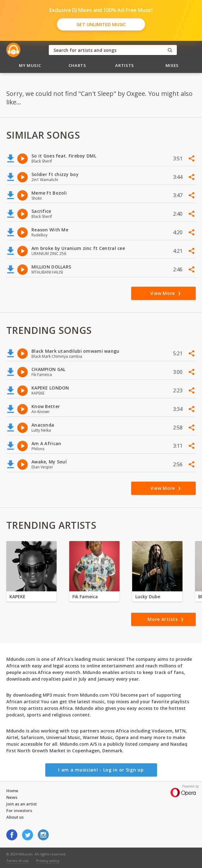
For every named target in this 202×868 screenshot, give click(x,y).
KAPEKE (17, 597)
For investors (19, 810)
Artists (125, 65)
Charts (77, 65)
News (12, 797)
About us (15, 817)
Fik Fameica (85, 597)
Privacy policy (48, 861)
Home (12, 791)
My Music (30, 65)
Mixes (172, 65)
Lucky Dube (148, 597)
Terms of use (17, 861)
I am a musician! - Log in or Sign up (101, 770)
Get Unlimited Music (101, 24)
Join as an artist (22, 804)
